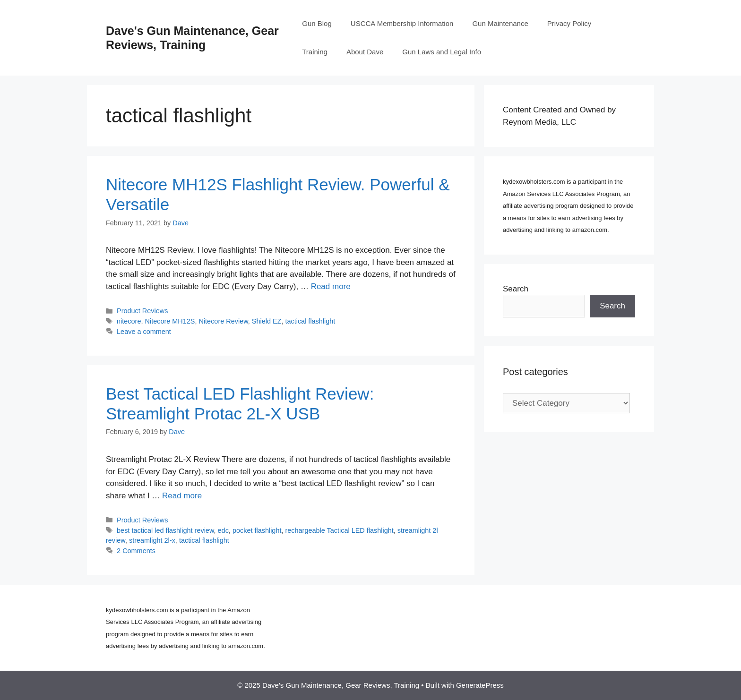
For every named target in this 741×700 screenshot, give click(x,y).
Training (315, 52)
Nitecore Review (223, 321)
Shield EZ (267, 321)
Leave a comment (144, 332)
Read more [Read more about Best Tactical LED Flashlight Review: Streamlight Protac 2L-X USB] (182, 496)
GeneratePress (480, 685)
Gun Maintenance (500, 23)
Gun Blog (317, 23)
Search (516, 289)
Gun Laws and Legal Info (442, 52)
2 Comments (136, 551)
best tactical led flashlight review (165, 530)
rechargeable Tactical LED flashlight (339, 530)
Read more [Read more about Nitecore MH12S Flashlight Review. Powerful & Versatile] (331, 286)
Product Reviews (142, 311)
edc (223, 530)
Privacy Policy (569, 23)
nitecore (129, 321)
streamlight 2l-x (152, 540)
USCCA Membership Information (402, 23)
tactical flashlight (310, 321)
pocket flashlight (257, 530)
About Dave (365, 52)
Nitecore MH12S (170, 321)
